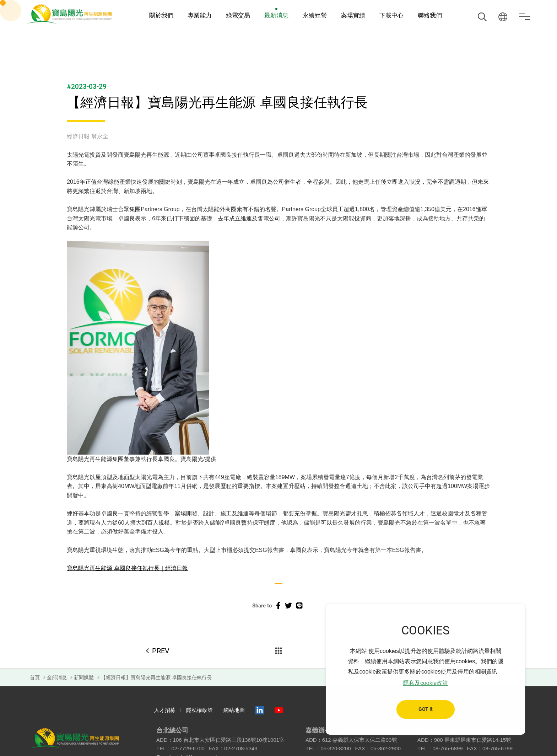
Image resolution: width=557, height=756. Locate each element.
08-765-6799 (497, 748)
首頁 (35, 677)
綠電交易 (238, 15)
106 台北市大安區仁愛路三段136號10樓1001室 (229, 740)
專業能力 (200, 15)
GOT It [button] (426, 709)
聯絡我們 (430, 15)
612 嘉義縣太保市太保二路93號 (360, 740)
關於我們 (161, 15)
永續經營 (315, 15)
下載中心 (391, 15)
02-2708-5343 (241, 748)
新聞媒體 (84, 677)
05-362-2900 (386, 748)
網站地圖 (234, 710)
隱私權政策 (199, 710)
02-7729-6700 (188, 748)
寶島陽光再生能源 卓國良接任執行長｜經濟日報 (127, 568)
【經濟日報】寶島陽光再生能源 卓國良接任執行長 (156, 677)
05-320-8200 (336, 748)
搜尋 (482, 17)
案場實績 (353, 15)
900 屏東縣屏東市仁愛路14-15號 (473, 740)
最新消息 (276, 15)
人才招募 (165, 710)
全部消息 (57, 677)
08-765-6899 (448, 748)
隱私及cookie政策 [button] (426, 683)
